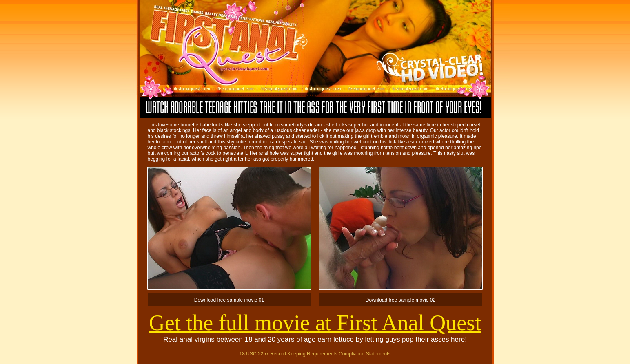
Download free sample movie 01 (229, 300)
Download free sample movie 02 (400, 300)
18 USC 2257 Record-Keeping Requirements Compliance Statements (315, 354)
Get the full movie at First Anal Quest (315, 323)
